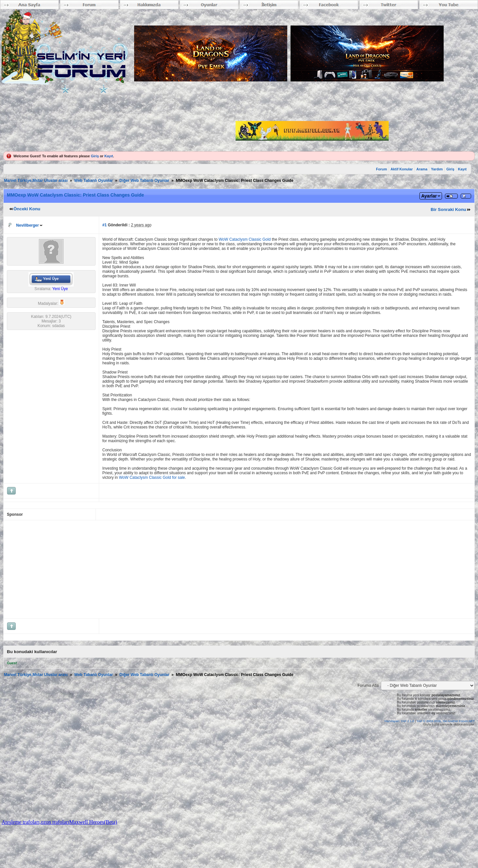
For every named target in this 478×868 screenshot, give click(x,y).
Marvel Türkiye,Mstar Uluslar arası (36, 181)
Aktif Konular (402, 169)
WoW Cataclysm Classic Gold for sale (152, 477)
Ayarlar (429, 196)
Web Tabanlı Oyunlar (94, 181)
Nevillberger (27, 225)
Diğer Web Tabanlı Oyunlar (144, 181)
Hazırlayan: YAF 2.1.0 (400, 721)
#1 (105, 225)
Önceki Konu (27, 209)
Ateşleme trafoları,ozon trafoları (35, 822)
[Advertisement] (168, 569)
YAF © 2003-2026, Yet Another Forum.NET (446, 721)
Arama (422, 169)
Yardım (437, 169)
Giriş (95, 156)
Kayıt (109, 156)
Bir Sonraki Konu (448, 209)
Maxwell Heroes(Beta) (93, 822)
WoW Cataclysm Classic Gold (245, 239)
